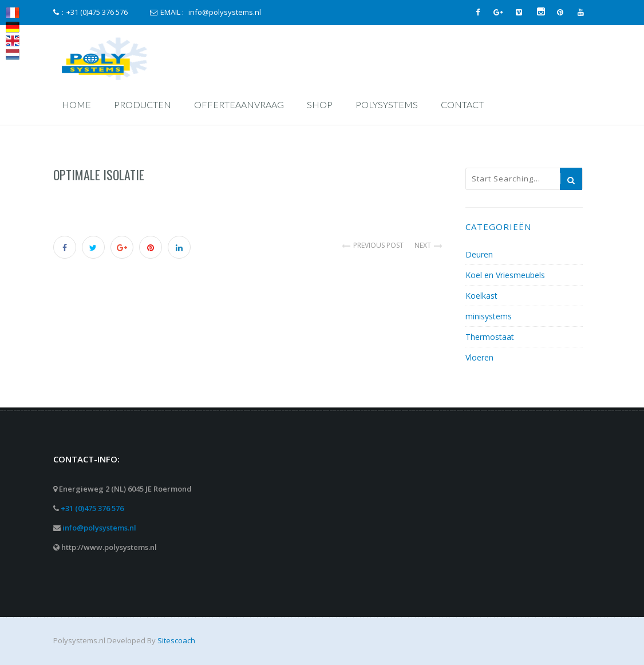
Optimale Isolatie (99, 175)
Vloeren (479, 357)
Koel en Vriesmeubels (505, 275)
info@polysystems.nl (99, 528)
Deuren (479, 254)
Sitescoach (176, 640)
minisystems (489, 316)
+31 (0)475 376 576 (92, 508)
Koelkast (481, 296)
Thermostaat (490, 337)
